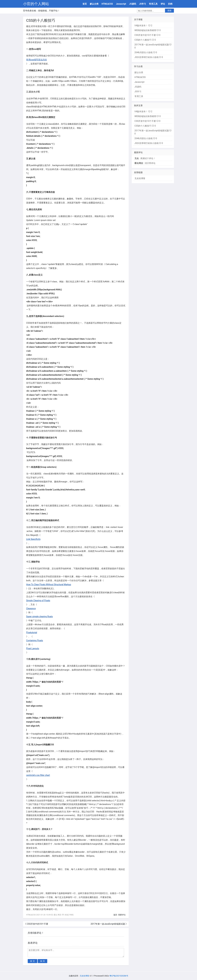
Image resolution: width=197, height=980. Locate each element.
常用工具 (153, 4)
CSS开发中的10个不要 (37, 924)
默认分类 (94, 4)
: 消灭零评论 (145, 163)
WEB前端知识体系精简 (145, 30)
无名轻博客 (140, 178)
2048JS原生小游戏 (144, 52)
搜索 (169, 11)
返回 (115, 915)
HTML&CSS (107, 4)
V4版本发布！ (141, 26)
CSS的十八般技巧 (143, 40)
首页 (85, 4)
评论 (163, 4)
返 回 (42, 961)
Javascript (121, 4)
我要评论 (122, 915)
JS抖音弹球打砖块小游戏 (147, 57)
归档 (170, 4)
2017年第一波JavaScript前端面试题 (108, 924)
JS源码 (133, 4)
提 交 (32, 961)
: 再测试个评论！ (145, 158)
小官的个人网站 (36, 4)
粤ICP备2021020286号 (119, 976)
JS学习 (143, 4)
